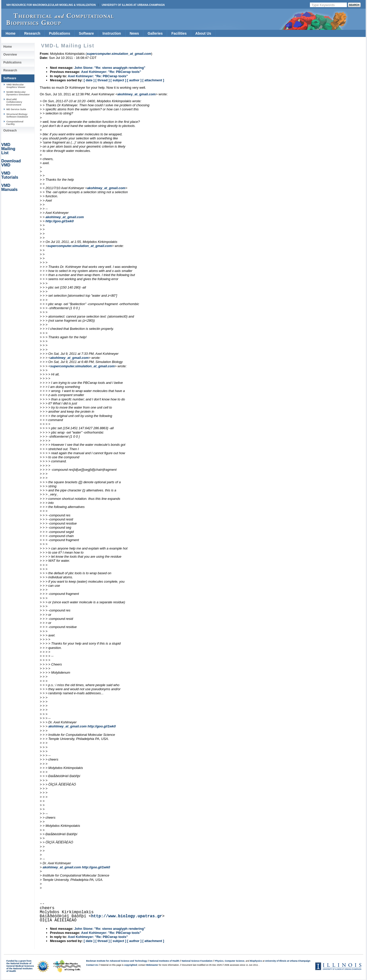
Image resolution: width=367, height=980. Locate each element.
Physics (219, 961)
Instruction (112, 33)
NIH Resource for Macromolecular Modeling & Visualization (51, 5)
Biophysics (256, 961)
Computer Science (235, 961)
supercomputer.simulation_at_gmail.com (80, 246)
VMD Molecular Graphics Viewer (16, 86)
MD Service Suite (16, 109)
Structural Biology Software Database (17, 115)
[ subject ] (118, 80)
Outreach (10, 130)
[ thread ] (102, 80)
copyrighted (130, 965)
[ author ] (134, 80)
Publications (60, 33)
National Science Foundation (197, 961)
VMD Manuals (9, 187)
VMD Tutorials (10, 175)
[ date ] (89, 80)
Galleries (155, 33)
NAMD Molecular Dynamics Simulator (18, 93)
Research (32, 33)
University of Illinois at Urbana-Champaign (133, 5)
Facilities (179, 33)
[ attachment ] (153, 80)
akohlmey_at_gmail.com (137, 94)
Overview (10, 55)
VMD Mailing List (8, 149)
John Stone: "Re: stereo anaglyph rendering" (110, 68)
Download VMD (11, 163)
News (134, 33)
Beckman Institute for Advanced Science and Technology (117, 961)
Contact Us (92, 965)
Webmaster (152, 965)
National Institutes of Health (164, 961)
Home (11, 33)
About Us (203, 33)
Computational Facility (15, 123)
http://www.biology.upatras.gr (127, 916)
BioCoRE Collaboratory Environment (14, 102)
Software (86, 33)
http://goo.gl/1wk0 (60, 221)
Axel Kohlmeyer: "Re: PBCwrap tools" (111, 72)
